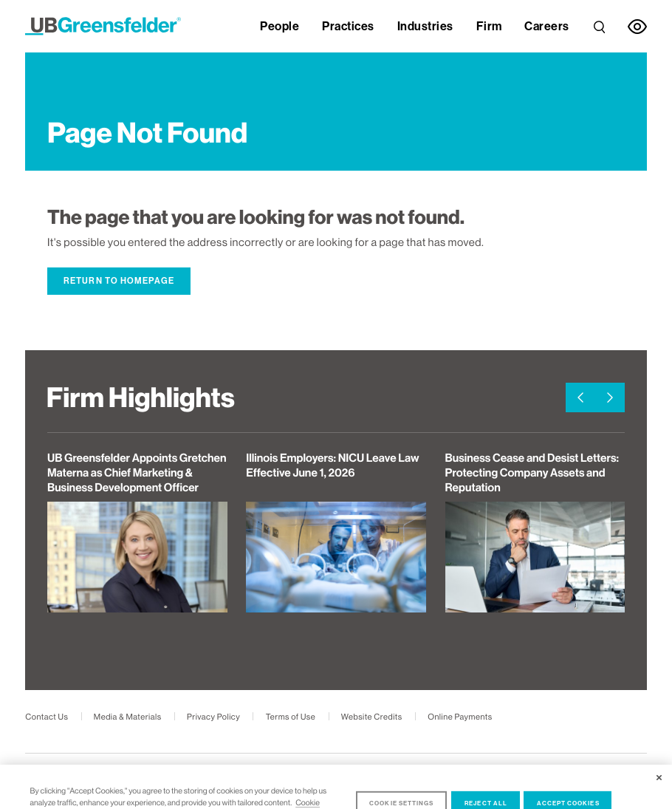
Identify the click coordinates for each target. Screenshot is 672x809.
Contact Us (47, 717)
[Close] (659, 800)
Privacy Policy (213, 717)
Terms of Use (291, 717)
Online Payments (460, 717)
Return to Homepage (119, 281)
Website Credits (372, 717)
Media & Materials (128, 717)
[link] (599, 24)
